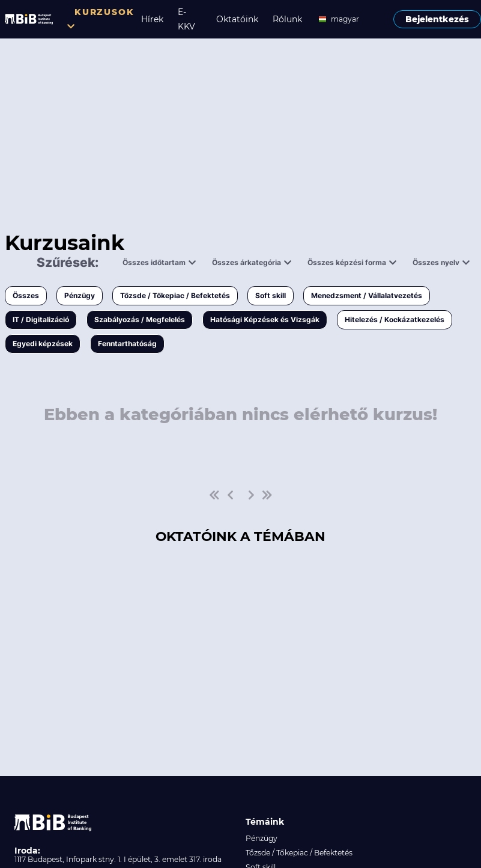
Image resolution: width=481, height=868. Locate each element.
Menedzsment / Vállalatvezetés (367, 295)
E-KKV (186, 19)
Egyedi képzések (43, 344)
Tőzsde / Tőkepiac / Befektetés (175, 295)
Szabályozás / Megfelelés (140, 319)
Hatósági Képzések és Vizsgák (265, 319)
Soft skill (271, 295)
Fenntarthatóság (127, 344)
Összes (26, 295)
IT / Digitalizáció (41, 319)
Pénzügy (80, 295)
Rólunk (287, 19)
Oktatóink (237, 19)
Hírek (152, 19)
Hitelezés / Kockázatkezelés (395, 319)
